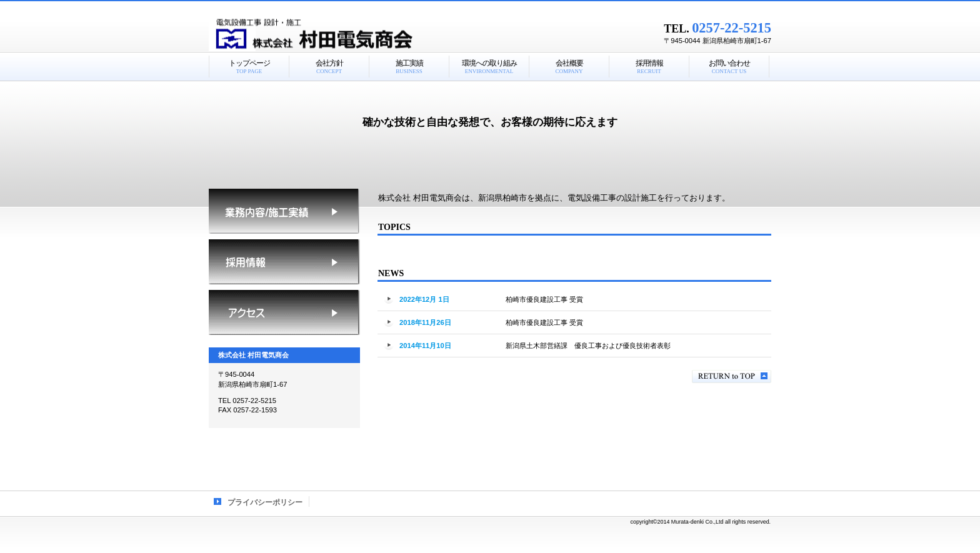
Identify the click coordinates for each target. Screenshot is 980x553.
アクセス (284, 312)
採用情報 (284, 262)
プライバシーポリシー (265, 502)
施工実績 (284, 211)
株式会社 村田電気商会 (365, 34)
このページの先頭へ (732, 376)
